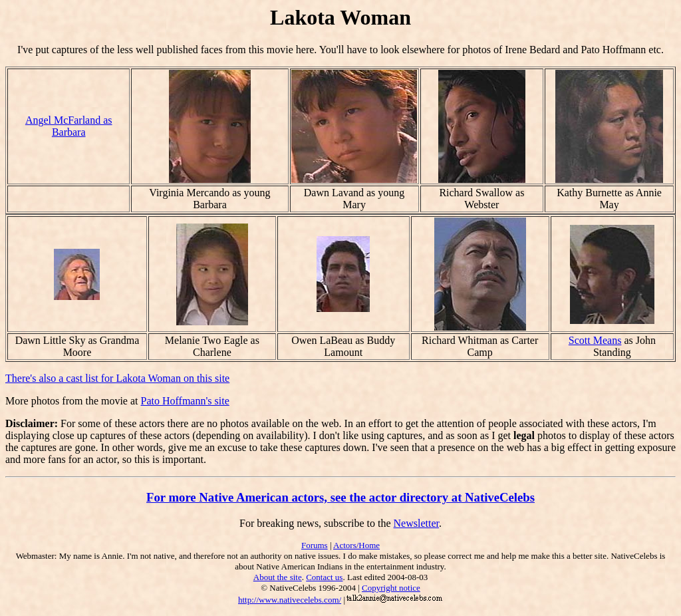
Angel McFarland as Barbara (69, 126)
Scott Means (595, 340)
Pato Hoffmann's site (185, 401)
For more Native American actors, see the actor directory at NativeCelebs (340, 497)
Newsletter (416, 523)
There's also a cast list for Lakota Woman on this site (117, 378)
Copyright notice (391, 588)
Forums (315, 545)
